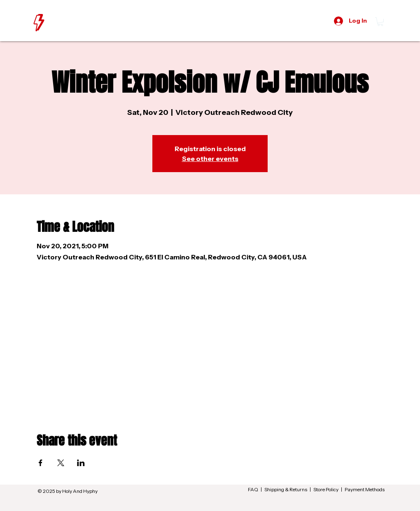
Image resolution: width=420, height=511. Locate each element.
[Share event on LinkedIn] (81, 463)
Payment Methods (365, 489)
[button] (380, 22)
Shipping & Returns (286, 489)
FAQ (253, 489)
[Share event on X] (61, 463)
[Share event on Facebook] (41, 463)
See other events (210, 159)
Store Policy (326, 489)
